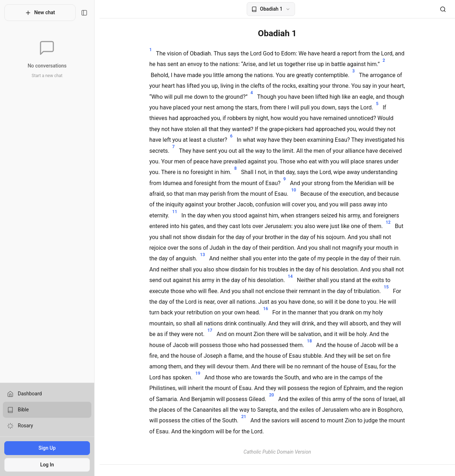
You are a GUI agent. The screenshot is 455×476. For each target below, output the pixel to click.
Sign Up (49, 448)
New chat (42, 13)
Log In (50, 465)
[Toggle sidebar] (89, 13)
